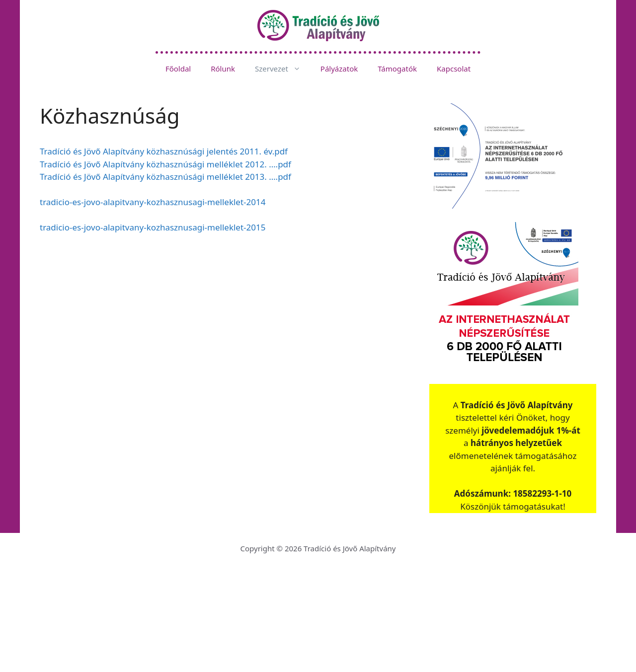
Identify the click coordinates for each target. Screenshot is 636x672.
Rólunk (223, 69)
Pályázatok (339, 69)
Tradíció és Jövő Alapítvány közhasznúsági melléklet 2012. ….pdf (165, 164)
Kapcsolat (454, 69)
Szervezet (283, 69)
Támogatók (397, 69)
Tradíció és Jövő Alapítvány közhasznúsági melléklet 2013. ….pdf (165, 177)
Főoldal (178, 69)
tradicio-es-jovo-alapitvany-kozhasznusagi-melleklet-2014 (153, 202)
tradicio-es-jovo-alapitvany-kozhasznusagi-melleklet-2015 (153, 227)
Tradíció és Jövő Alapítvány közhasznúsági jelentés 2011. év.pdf (164, 151)
